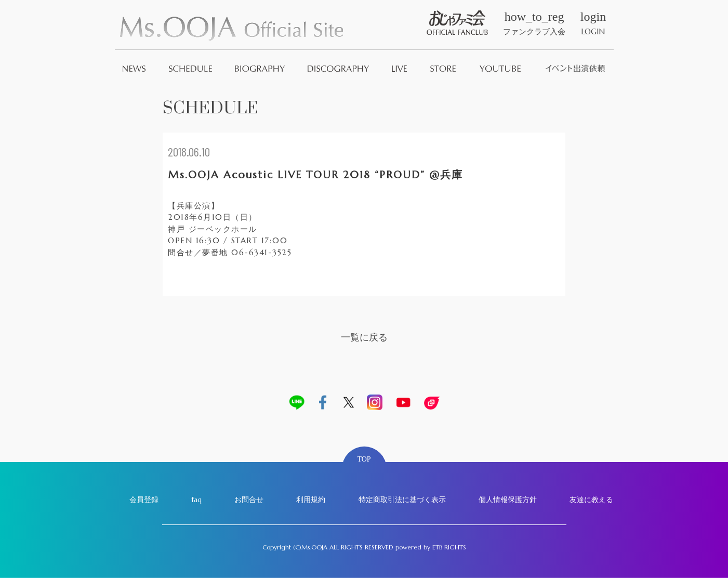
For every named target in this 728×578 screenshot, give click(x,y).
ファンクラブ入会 (534, 23)
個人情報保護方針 (508, 500)
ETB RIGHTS (449, 547)
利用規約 (311, 500)
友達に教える (591, 500)
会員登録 (144, 500)
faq (196, 500)
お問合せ (249, 500)
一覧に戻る (364, 337)
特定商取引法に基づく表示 (402, 500)
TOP (364, 459)
